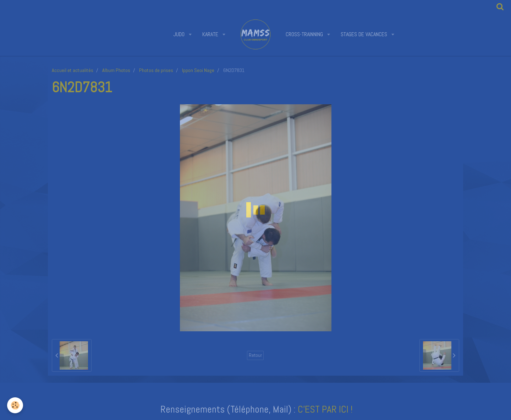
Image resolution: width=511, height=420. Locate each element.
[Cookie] (15, 405)
